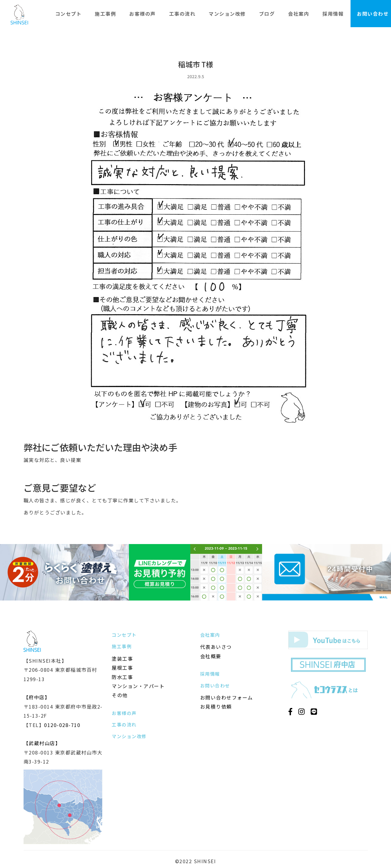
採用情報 (333, 14)
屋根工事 (122, 668)
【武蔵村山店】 (42, 743)
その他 (120, 695)
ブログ (267, 14)
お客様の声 (143, 14)
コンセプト (69, 14)
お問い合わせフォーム (227, 697)
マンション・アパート (138, 686)
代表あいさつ (216, 647)
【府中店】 (37, 697)
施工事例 (105, 14)
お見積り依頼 (216, 706)
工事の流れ (182, 14)
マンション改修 (227, 14)
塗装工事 (122, 658)
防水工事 (122, 677)
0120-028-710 (62, 725)
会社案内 (299, 14)
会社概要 (211, 656)
